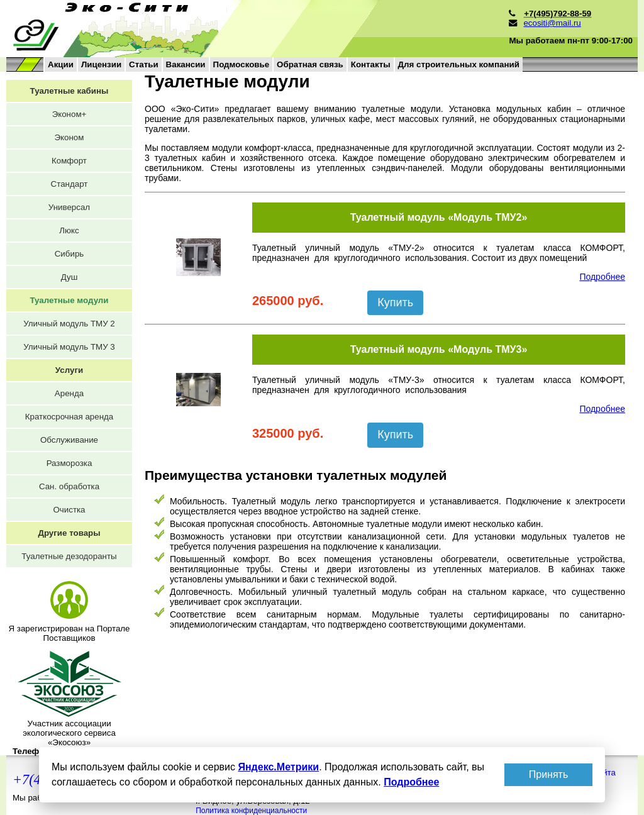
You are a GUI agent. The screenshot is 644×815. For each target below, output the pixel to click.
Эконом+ (69, 114)
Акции (61, 64)
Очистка (69, 510)
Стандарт (69, 184)
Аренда (69, 393)
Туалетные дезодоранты (69, 556)
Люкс (69, 230)
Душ (69, 277)
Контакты (371, 64)
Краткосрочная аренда (69, 417)
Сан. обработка (69, 486)
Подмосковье (241, 64)
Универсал (69, 207)
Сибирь (69, 254)
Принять (549, 774)
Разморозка (69, 463)
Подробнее (602, 277)
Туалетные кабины (69, 91)
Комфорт (69, 161)
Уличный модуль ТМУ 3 (69, 347)
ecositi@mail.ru (552, 23)
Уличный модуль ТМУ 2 (69, 324)
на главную (190, 29)
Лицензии (101, 64)
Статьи (143, 64)
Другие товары (69, 533)
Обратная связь (310, 64)
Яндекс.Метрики (278, 767)
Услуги (69, 370)
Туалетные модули (69, 300)
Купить (395, 302)
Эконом (69, 137)
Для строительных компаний (459, 64)
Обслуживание (69, 440)
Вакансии (186, 64)
